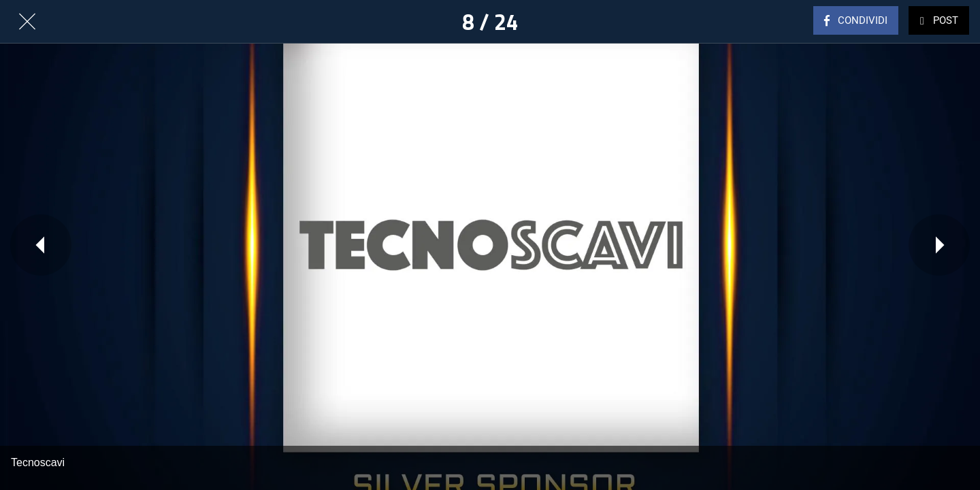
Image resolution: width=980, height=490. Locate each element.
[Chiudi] (27, 22)
